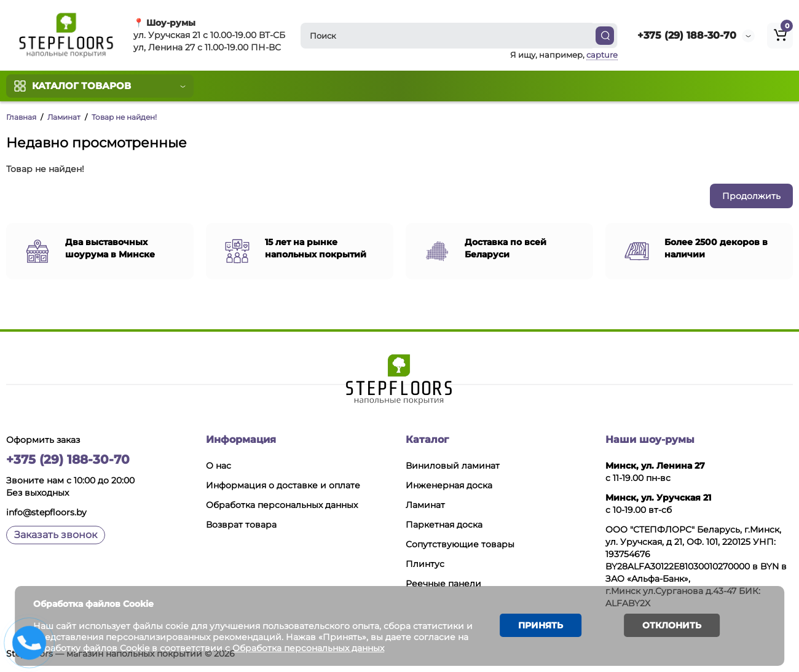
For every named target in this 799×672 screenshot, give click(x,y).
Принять (541, 625)
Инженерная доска (449, 485)
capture (602, 55)
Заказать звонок (56, 535)
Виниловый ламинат (453, 466)
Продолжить (751, 196)
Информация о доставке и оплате (283, 485)
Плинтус (425, 564)
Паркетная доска (444, 525)
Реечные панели (443, 584)
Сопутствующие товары (460, 544)
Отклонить (671, 625)
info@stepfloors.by (46, 512)
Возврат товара (241, 525)
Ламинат (64, 117)
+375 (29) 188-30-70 (687, 35)
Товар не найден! (124, 117)
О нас (218, 466)
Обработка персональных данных (282, 505)
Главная (21, 117)
